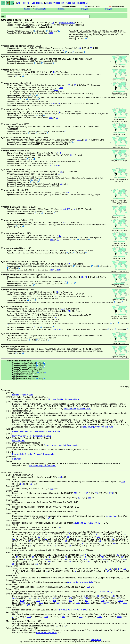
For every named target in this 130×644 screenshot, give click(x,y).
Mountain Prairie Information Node (64, 399)
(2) (86, 74)
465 (70, 264)
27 (59, 174)
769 (71, 601)
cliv (52, 489)
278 (111, 493)
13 (57, 292)
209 (85, 559)
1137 (59, 603)
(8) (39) (56, 155)
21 (68, 537)
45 (30, 541)
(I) (60, 48)
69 (100, 541)
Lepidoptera (37, 3)
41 (113, 539)
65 (33, 557)
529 (22, 601)
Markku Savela (96, 640)
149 (59, 153)
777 (64, 617)
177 (45, 559)
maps (123, 67)
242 (86, 493)
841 (87, 601)
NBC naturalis (18, 441)
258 (65, 222)
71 (48, 543)
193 (65, 559)
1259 (100, 617)
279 (29, 617)
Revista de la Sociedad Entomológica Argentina (34, 454)
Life (19, 3)
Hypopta (61, 9)
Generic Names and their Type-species (61, 445)
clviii (61, 88)
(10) (59, 264)
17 (39, 537)
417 (103, 598)
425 (119, 598)
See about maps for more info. (42, 466)
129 (103, 557)
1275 (51, 33)
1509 (119, 617)
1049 (23, 603)
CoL (32, 31)
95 (30, 546)
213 (22, 484)
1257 (88, 603)
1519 (64, 50)
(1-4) (50, 92)
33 (46, 539)
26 (108, 571)
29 (14, 539)
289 (69, 562)
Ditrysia (48, 3)
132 (76, 493)
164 (123, 482)
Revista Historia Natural (23, 395)
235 (69, 311)
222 (63, 309)
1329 (28, 605)
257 (62, 172)
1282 (52, 240)
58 (80, 48)
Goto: (45, 16)
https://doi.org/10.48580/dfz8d (78, 409)
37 (60, 236)
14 (54, 72)
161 (26, 559)
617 (38, 601)
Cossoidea (59, 3)
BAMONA (14, 268)
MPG (70, 266)
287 (48, 518)
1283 (56, 90)
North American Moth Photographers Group (32, 436)
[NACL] (89, 31)
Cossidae (71, 3)
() (85, 9)
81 (50, 557)
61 (79, 498)
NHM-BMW (53, 31)
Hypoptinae (82, 3)
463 (60, 477)
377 (87, 598)
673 (54, 601)
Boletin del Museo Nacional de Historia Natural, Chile (36, 431)
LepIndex (25, 31)
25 (53, 23)
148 (90, 498)
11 (59, 527)
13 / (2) (49, 192)
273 (49, 562)
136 (68, 209)
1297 (107, 603)
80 (114, 543)
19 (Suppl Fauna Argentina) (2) (57, 294)
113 (84, 557)
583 (46, 617)
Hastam (27, 9)
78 (86, 277)
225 (105, 559)
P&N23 (18, 31)
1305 (125, 603)
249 (14, 598)
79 (82, 543)
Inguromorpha (41, 9)
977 (81, 617)
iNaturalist (41, 31)
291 (72, 155)
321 (109, 562)
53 (70, 546)
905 (103, 601)
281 (38, 598)
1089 (41, 603)
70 (14, 543)
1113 (78, 603)
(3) (48, 88)
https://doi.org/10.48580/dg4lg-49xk (97, 427)
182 (57, 118)
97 (66, 557)
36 (91, 48)
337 (14, 564)
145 (123, 557)
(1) (113, 31)
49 (65, 209)
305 (89, 562)
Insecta (26, 3)
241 (124, 559)
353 (37, 564)
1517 (66, 281)
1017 (121, 601)
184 (59, 103)
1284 (52, 270)
